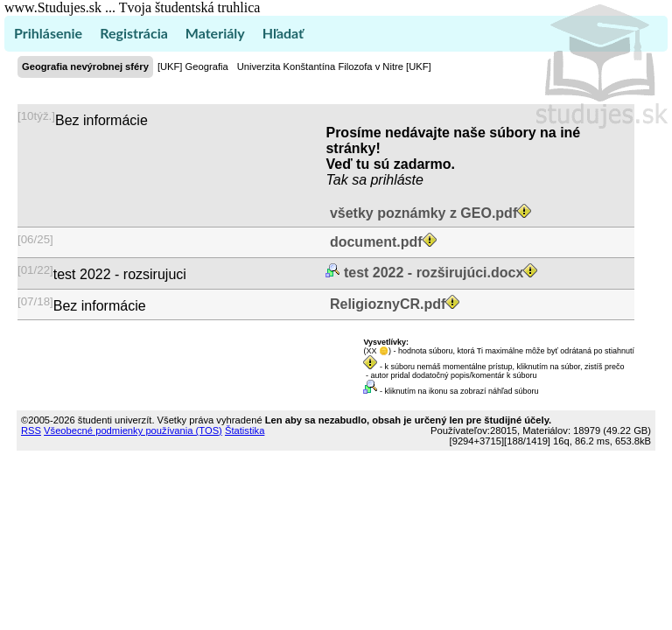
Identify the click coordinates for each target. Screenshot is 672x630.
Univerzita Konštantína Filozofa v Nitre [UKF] (334, 66)
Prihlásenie (48, 33)
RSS (31, 430)
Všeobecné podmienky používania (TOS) (133, 430)
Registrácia (134, 33)
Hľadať (283, 33)
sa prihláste (388, 180)
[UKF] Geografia (193, 66)
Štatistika (245, 430)
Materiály (215, 33)
